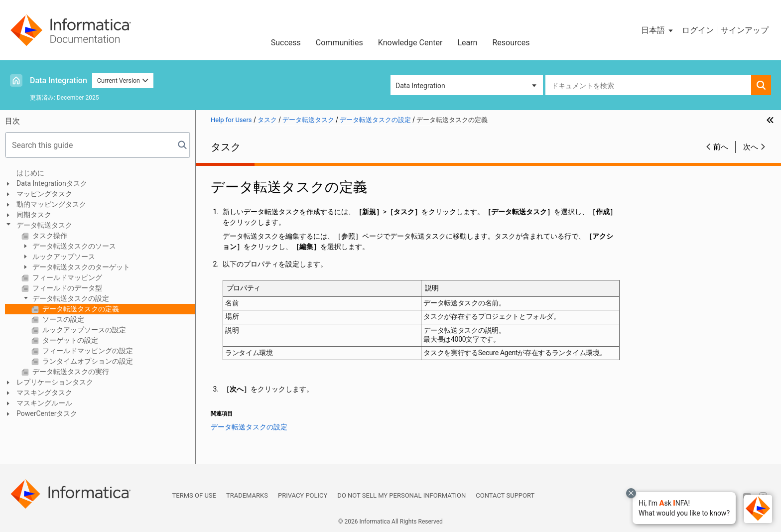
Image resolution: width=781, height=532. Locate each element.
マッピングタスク (44, 194)
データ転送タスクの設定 (70, 298)
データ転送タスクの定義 (80, 309)
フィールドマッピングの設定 (87, 351)
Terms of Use (194, 495)
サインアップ (745, 30)
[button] (684, 508)
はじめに (30, 173)
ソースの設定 (63, 319)
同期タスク (34, 215)
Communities (339, 43)
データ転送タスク (44, 225)
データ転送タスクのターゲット (80, 267)
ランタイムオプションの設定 (87, 361)
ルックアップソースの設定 (83, 330)
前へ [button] (721, 147)
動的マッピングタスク (51, 204)
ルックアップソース (63, 257)
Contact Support (505, 495)
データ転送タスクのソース (73, 246)
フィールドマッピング (66, 277)
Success (286, 43)
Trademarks (247, 495)
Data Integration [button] (420, 86)
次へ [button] (751, 147)
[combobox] (648, 85)
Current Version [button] (123, 80)
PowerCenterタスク (47, 413)
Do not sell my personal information (401, 495)
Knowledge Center (410, 43)
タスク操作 (49, 236)
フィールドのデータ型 (66, 288)
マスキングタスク (44, 393)
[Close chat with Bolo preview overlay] (631, 493)
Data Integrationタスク (52, 183)
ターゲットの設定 (69, 340)
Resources (511, 43)
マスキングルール (44, 403)
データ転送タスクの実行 (70, 372)
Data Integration (59, 80)
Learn (467, 43)
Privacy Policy (303, 495)
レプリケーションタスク (55, 382)
